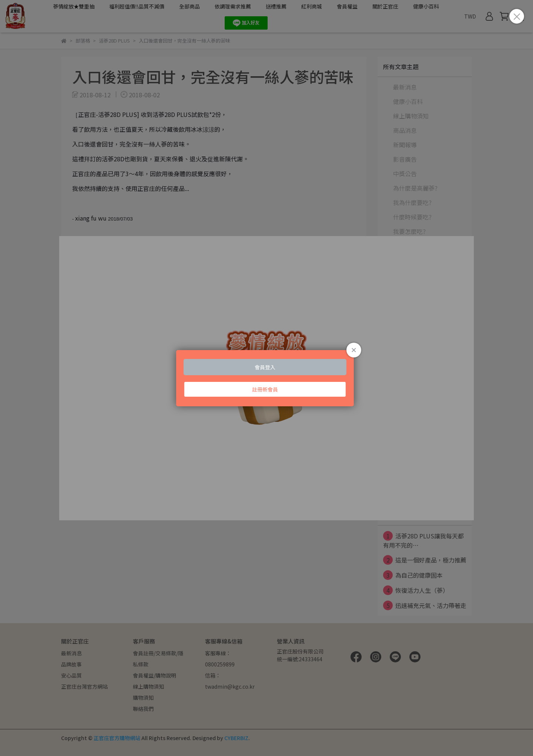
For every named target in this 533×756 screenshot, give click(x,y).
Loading (266, 378)
